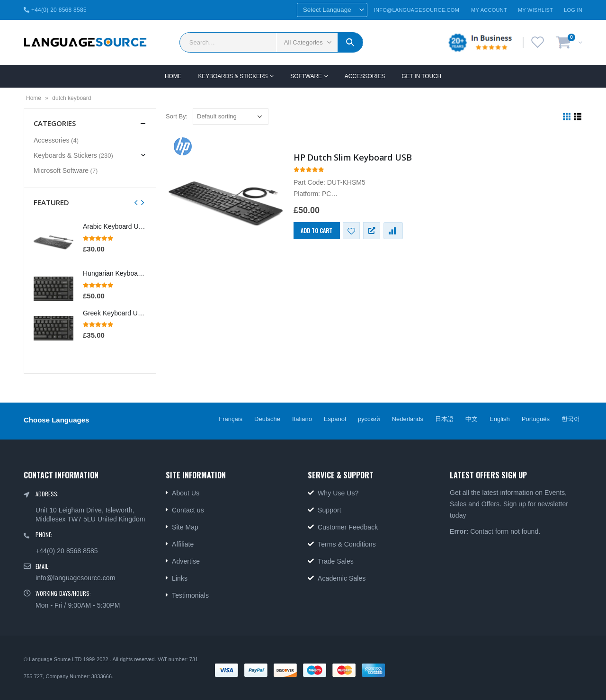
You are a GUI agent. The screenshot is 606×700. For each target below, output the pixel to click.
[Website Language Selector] (332, 10)
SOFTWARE (306, 76)
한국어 (571, 419)
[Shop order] (231, 117)
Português (536, 419)
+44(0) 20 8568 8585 (55, 10)
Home (173, 76)
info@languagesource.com (75, 578)
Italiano (302, 419)
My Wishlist (535, 10)
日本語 (444, 419)
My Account (489, 10)
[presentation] (136, 202)
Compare (393, 231)
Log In (573, 10)
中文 (472, 419)
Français (231, 419)
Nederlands (408, 419)
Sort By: (177, 116)
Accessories (365, 76)
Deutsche (267, 419)
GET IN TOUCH (421, 76)
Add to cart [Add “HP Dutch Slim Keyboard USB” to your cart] (316, 230)
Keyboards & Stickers (233, 76)
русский (369, 419)
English (500, 419)
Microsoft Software (61, 171)
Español (335, 419)
